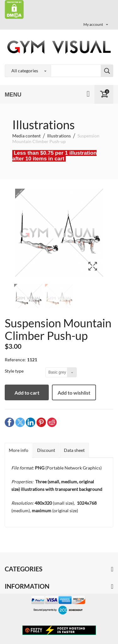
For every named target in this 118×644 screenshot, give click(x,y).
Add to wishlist (74, 393)
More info (19, 450)
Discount (46, 450)
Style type (15, 371)
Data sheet (74, 450)
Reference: (15, 360)
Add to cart (27, 393)
